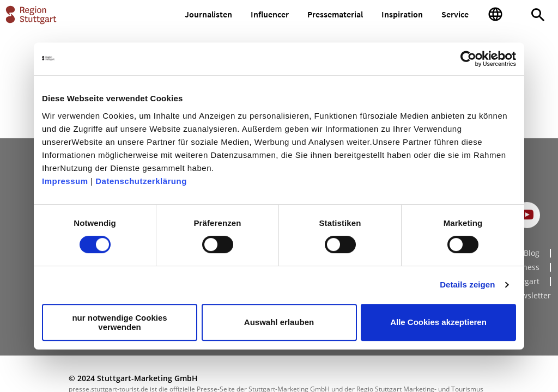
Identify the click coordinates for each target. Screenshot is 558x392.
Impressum (65, 181)
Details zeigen (467, 284)
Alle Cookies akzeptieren (438, 322)
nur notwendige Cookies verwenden (119, 322)
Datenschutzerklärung (141, 181)
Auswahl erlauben (279, 322)
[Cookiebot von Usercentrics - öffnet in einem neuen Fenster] (468, 59)
